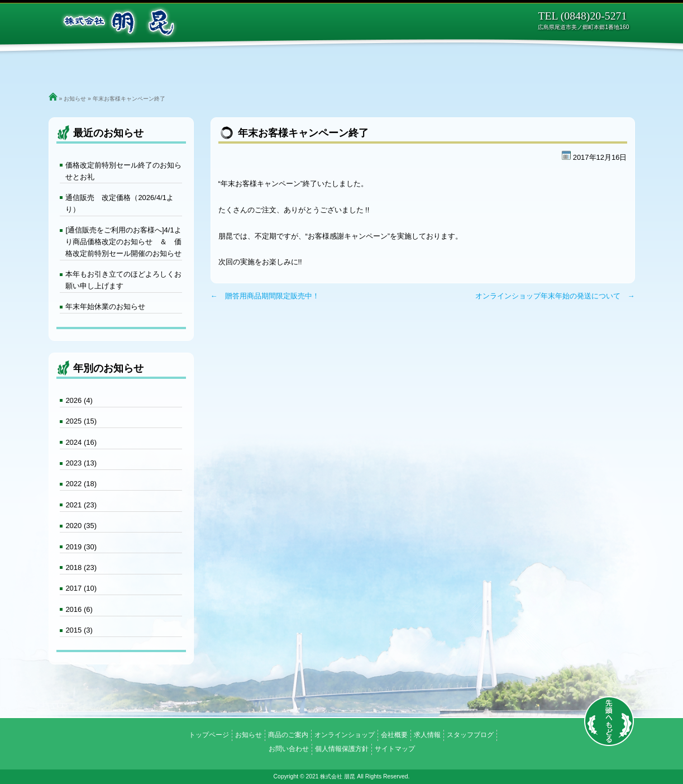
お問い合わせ (554, 67)
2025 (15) (81, 421)
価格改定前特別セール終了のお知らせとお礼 (123, 171)
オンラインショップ (346, 67)
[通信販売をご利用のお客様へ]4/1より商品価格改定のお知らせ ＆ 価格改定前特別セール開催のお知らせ (123, 242)
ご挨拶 (193, 67)
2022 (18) (81, 484)
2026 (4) (79, 400)
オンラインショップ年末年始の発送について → (555, 296)
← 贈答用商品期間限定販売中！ (265, 296)
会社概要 (427, 67)
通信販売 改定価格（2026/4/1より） (120, 203)
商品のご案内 (257, 67)
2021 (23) (81, 505)
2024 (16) (81, 442)
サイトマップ (395, 749)
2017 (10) (81, 588)
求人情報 (486, 67)
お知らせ (75, 99)
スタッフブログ (470, 735)
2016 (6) (79, 609)
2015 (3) (79, 630)
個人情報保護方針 (342, 749)
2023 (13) (81, 463)
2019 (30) (81, 547)
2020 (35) (81, 526)
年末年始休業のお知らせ (105, 307)
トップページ (129, 67)
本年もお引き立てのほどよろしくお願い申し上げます (123, 280)
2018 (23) (81, 567)
